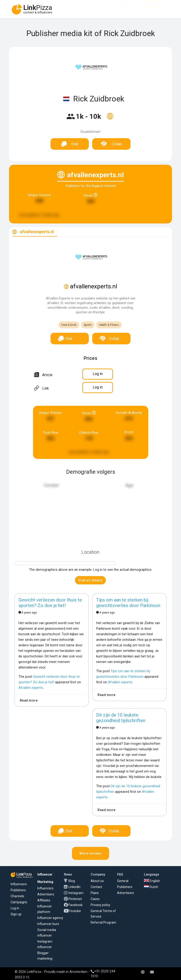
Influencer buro (48, 924)
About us (97, 881)
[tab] (33, 232)
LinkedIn (74, 887)
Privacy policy (100, 905)
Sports (88, 325)
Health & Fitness (109, 325)
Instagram (76, 893)
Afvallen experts (31, 688)
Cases (95, 899)
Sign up (16, 914)
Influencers (19, 884)
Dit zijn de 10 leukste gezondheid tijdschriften (121, 718)
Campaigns (19, 902)
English (152, 881)
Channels (17, 896)
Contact (96, 887)
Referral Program (103, 922)
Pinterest (75, 899)
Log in (15, 908)
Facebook (76, 905)
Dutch (151, 887)
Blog (72, 881)
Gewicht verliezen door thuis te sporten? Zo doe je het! (50, 603)
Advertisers (46, 894)
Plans (95, 893)
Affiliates (44, 900)
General (123, 881)
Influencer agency (50, 918)
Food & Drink (69, 325)
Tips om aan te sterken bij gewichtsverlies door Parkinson (128, 603)
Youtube (75, 911)
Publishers (18, 890)
